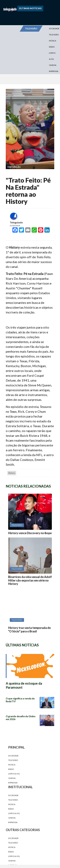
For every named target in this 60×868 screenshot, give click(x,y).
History (12, 473)
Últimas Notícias (30, 8)
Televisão (13, 760)
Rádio (52, 47)
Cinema (53, 65)
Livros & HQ (52, 56)
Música (53, 41)
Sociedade (13, 756)
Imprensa (54, 71)
